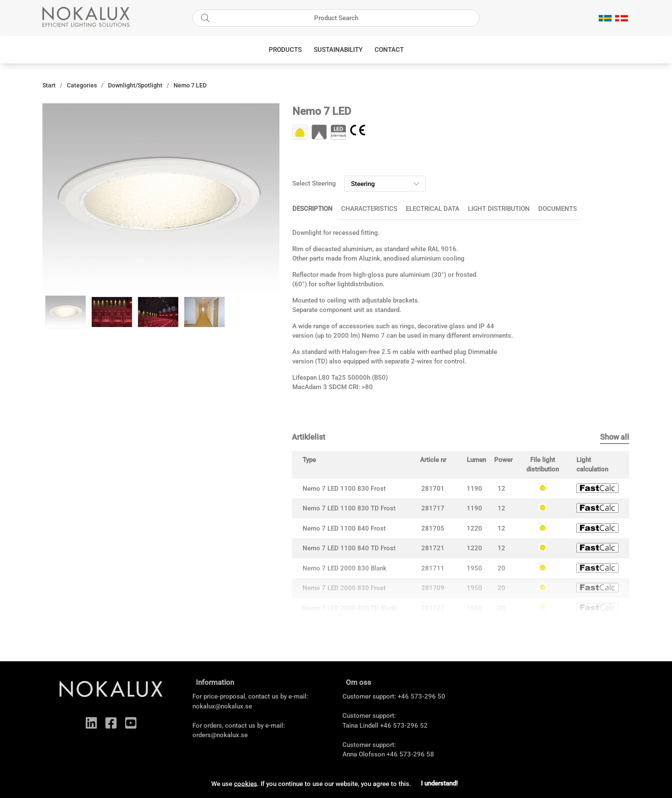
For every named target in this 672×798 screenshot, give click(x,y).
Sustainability (338, 50)
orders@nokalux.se (220, 735)
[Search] (336, 18)
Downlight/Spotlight (135, 85)
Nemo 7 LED (190, 85)
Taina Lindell (360, 726)
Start (49, 85)
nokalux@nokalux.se (222, 706)
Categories (82, 85)
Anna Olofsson (364, 754)
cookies (246, 783)
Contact (389, 50)
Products (285, 50)
